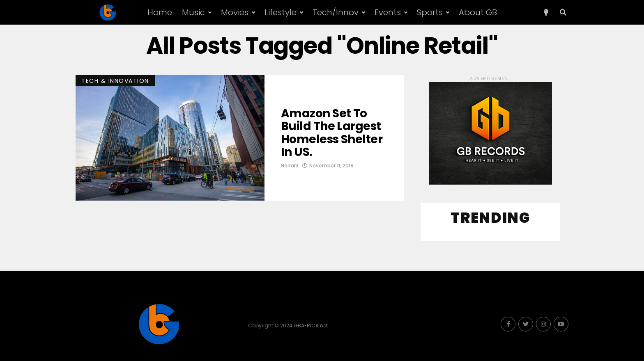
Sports (430, 12)
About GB (478, 12)
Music (193, 12)
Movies (235, 12)
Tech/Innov (336, 12)
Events (388, 12)
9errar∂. (290, 166)
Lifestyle (281, 12)
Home (160, 12)
